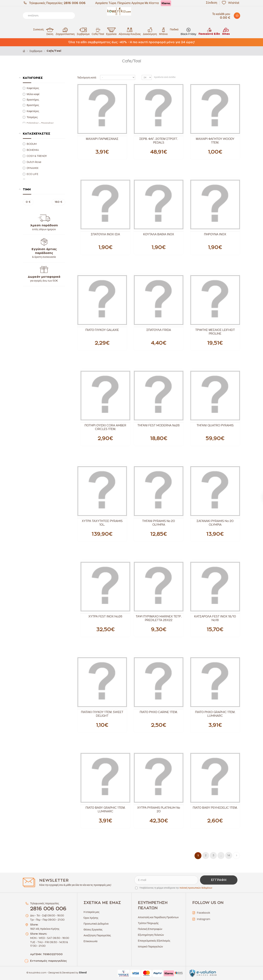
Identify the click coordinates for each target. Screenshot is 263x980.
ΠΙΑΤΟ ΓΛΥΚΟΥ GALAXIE (102, 330)
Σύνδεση (212, 3)
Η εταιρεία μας (92, 912)
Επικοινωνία (91, 941)
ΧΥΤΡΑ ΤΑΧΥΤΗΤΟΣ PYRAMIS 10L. (102, 523)
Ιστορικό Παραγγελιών (150, 947)
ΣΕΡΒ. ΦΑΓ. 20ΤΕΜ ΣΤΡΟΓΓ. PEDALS (159, 141)
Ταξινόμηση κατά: (87, 78)
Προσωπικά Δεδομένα (96, 924)
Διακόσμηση (150, 31)
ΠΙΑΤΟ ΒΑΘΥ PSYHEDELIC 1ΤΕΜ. (215, 808)
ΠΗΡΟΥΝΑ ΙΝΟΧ (215, 234)
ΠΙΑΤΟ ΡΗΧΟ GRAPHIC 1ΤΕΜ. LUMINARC (215, 714)
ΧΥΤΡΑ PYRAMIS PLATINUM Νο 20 (159, 810)
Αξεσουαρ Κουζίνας (130, 31)
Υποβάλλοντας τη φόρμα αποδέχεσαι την (176, 888)
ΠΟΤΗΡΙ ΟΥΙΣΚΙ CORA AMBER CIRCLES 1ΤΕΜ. (105, 427)
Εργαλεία (111, 31)
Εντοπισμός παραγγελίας (48, 961)
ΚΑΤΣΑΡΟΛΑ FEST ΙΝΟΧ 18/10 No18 (215, 618)
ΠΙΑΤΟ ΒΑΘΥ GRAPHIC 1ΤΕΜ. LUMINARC (105, 810)
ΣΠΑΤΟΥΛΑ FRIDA (159, 330)
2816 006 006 (75, 3)
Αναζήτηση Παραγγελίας (97, 935)
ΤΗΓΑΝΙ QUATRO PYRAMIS (215, 425)
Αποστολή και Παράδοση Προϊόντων (158, 917)
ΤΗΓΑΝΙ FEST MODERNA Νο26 (159, 425)
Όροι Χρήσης (91, 918)
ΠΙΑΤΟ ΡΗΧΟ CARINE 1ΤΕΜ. (159, 712)
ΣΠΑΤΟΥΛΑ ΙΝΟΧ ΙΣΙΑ (105, 234)
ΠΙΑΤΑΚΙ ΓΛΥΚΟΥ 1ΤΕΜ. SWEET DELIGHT (102, 714)
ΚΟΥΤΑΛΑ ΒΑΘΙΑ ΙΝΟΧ (159, 234)
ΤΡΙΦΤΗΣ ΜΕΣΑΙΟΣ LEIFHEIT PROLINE (215, 332)
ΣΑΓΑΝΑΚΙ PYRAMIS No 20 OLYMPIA (215, 523)
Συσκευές (39, 29)
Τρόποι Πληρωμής (148, 923)
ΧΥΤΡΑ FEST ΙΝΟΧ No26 (105, 617)
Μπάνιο (163, 31)
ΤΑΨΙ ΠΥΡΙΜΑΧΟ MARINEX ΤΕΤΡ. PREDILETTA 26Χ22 (159, 618)
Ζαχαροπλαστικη (65, 31)
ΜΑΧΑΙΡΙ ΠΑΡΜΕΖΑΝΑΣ (102, 139)
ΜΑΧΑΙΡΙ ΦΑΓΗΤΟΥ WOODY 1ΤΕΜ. (215, 141)
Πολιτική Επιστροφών (150, 929)
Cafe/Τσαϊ (98, 31)
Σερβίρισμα (83, 31)
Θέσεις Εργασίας (93, 930)
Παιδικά (174, 29)
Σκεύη (50, 31)
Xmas (226, 31)
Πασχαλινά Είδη (209, 31)
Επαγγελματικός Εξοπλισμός (154, 941)
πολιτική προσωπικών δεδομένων (196, 888)
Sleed (83, 973)
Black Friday (188, 31)
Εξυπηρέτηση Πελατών (151, 935)
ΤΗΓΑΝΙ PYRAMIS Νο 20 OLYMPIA (159, 523)
